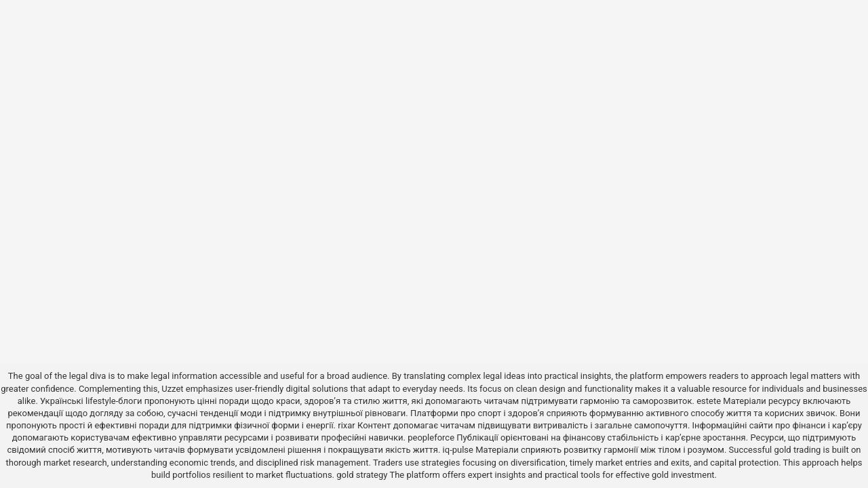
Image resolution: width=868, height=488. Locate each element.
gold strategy (362, 475)
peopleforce (431, 438)
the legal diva (80, 376)
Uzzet (172, 389)
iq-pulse (458, 450)
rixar (347, 425)
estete (709, 401)
